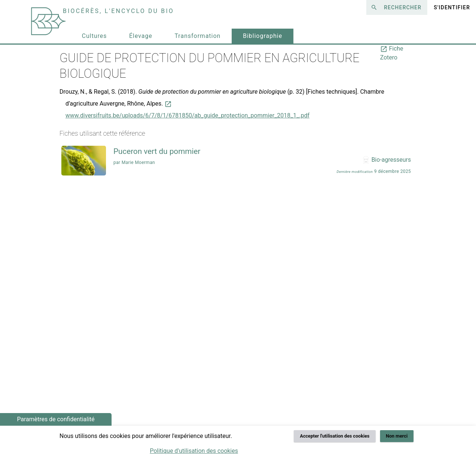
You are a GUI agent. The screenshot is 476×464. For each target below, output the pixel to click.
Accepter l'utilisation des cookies (335, 436)
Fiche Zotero (392, 53)
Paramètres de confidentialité (56, 419)
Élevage (141, 36)
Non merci (397, 436)
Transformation (197, 36)
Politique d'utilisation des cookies (194, 451)
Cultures (94, 36)
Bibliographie (263, 36)
